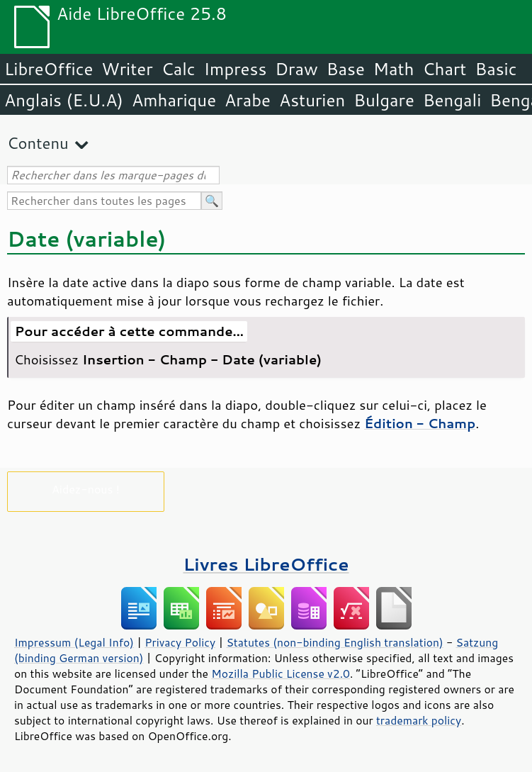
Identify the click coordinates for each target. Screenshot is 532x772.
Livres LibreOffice (266, 564)
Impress (236, 69)
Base (346, 69)
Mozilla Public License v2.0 (281, 673)
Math (394, 69)
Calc (179, 69)
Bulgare (384, 100)
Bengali (452, 100)
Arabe (248, 100)
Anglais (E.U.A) (64, 100)
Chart (444, 69)
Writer (127, 69)
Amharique (174, 100)
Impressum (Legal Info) (74, 642)
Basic (496, 69)
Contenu (38, 143)
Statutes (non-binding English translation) (334, 642)
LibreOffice (49, 69)
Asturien (312, 100)
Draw (296, 69)
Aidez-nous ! (86, 489)
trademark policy (419, 720)
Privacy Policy (180, 642)
